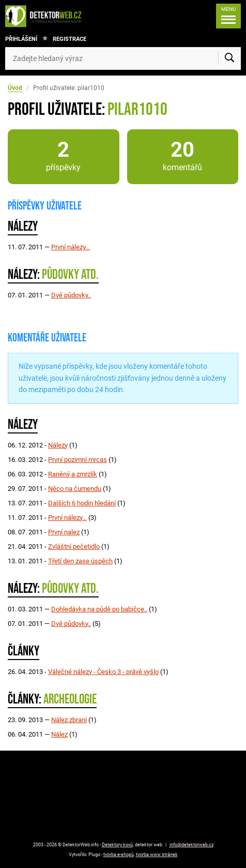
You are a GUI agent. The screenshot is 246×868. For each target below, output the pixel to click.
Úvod (15, 88)
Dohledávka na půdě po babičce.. (99, 609)
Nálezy (58, 445)
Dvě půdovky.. (71, 295)
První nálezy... (71, 247)
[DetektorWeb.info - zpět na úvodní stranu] (46, 16)
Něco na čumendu (75, 489)
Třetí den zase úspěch (80, 561)
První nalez (64, 532)
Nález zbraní (69, 720)
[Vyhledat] (229, 58)
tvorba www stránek (157, 855)
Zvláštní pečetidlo (74, 547)
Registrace (70, 39)
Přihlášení (21, 39)
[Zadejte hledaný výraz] (123, 58)
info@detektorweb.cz (191, 845)
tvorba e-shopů (119, 855)
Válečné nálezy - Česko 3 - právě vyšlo (103, 672)
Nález (59, 734)
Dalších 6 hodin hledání (82, 503)
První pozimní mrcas (78, 460)
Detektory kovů (117, 845)
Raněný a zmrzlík (73, 474)
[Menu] (228, 16)
